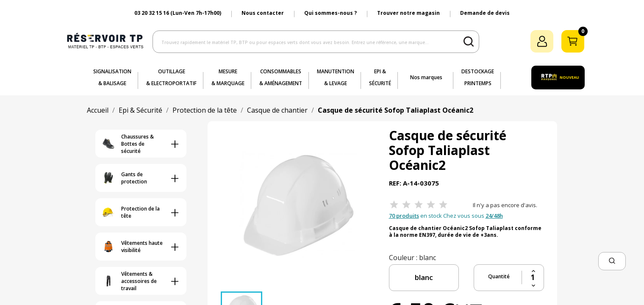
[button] (612, 261)
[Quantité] (533, 277)
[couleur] (424, 278)
